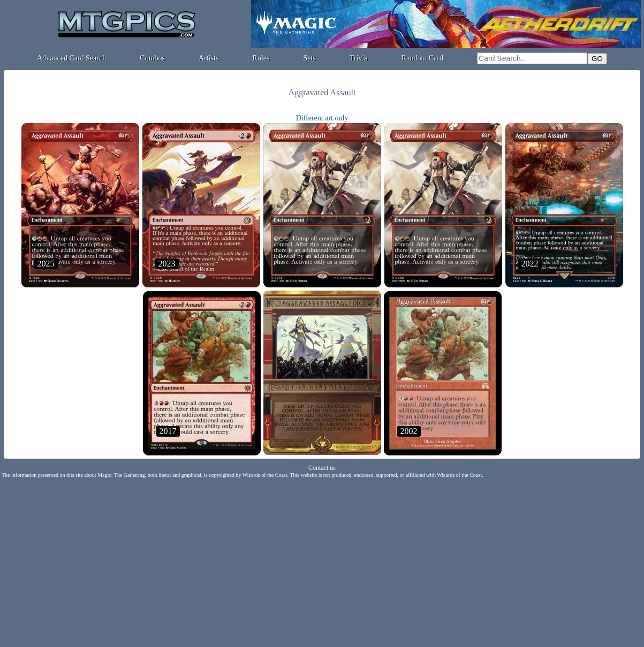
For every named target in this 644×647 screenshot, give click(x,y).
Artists (209, 58)
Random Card (422, 58)
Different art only (322, 118)
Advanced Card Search (71, 58)
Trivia (359, 58)
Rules (261, 58)
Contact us (322, 468)
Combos (152, 58)
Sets (310, 58)
